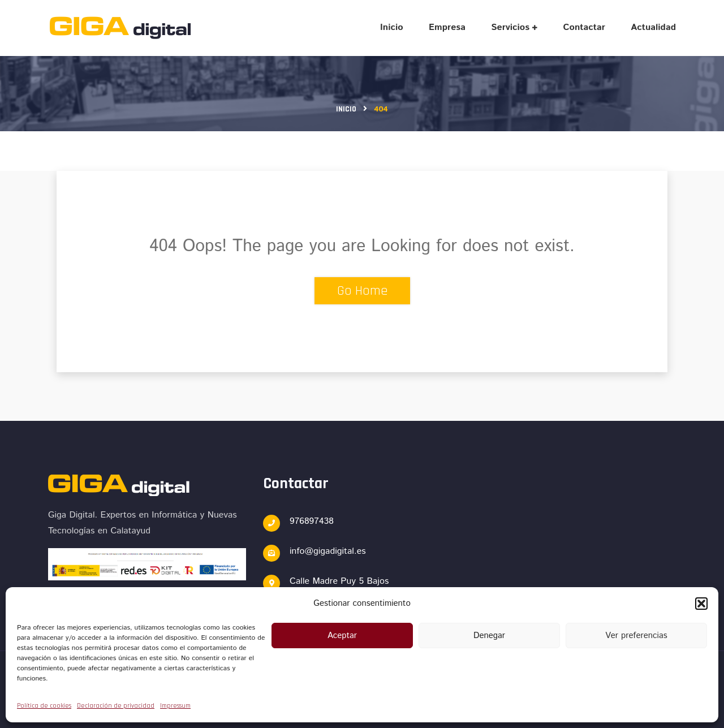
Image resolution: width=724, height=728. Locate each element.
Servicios (510, 27)
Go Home (362, 291)
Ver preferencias (636, 636)
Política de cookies (44, 706)
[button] (701, 604)
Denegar (489, 636)
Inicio (392, 27)
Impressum (175, 706)
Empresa (447, 27)
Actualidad (653, 27)
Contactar (584, 27)
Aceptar (342, 636)
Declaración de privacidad (116, 706)
